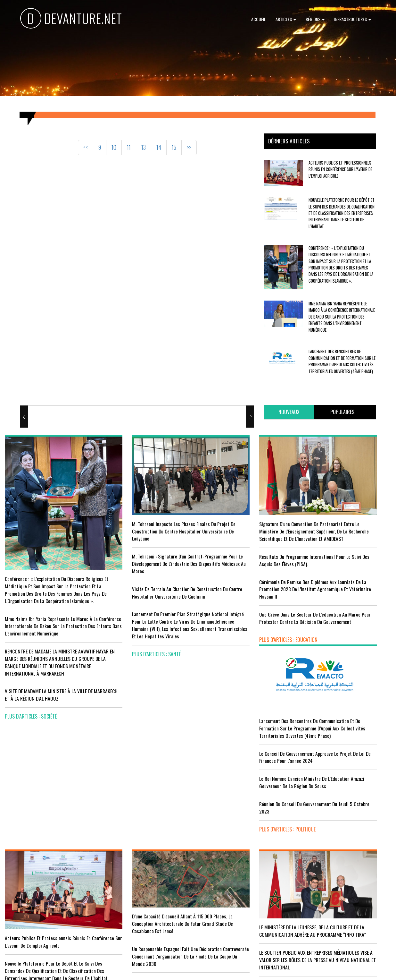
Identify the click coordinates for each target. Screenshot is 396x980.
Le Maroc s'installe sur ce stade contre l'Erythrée (143, 855)
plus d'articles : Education (232, 635)
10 (114, 147)
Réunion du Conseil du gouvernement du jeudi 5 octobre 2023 (342, 597)
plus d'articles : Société (31, 706)
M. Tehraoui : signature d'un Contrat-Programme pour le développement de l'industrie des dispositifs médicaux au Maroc (143, 549)
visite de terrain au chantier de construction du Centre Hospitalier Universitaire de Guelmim (138, 585)
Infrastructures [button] (353, 19)
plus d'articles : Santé (128, 657)
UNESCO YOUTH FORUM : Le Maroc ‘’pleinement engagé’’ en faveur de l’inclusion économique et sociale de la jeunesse (247, 900)
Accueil (259, 19)
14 (159, 147)
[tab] (289, 412)
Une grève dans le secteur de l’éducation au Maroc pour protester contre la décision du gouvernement (247, 610)
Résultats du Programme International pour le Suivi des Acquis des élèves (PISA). (246, 549)
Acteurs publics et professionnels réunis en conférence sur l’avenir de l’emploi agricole (340, 169)
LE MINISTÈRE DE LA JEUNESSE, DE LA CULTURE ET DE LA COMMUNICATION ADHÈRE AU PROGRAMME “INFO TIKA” (247, 795)
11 (129, 147)
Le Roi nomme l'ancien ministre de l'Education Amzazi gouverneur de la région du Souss (345, 568)
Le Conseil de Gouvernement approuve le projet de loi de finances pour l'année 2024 (345, 539)
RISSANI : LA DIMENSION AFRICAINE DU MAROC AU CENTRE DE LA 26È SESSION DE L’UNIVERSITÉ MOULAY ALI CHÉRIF (243, 867)
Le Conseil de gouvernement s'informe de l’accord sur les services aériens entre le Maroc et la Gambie (46, 901)
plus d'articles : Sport (129, 909)
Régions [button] (315, 19)
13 (144, 147)
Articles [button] (286, 19)
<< (86, 147)
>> (189, 147)
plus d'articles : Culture (230, 925)
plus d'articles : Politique (330, 619)
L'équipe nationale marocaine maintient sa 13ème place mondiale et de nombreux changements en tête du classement (145, 884)
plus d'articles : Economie (33, 926)
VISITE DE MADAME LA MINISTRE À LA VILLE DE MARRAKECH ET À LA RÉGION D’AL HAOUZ (49, 685)
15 (174, 147)
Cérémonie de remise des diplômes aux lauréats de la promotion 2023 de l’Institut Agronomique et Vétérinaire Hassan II (247, 578)
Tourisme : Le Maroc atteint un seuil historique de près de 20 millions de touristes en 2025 (42, 868)
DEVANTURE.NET (71, 19)
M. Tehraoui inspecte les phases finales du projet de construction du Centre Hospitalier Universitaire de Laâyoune (148, 512)
